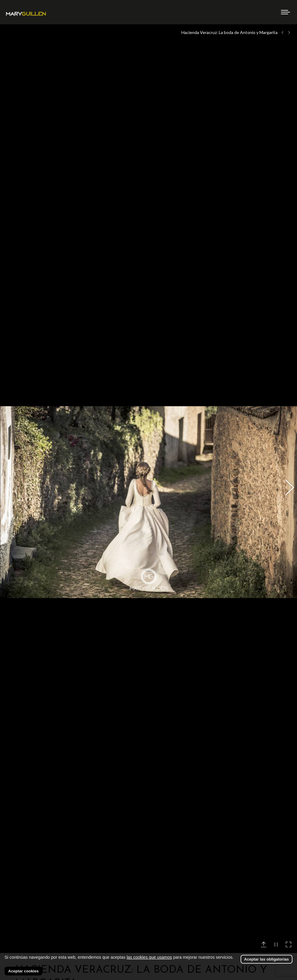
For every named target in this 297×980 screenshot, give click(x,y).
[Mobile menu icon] (285, 12)
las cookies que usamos (149, 957)
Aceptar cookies (23, 971)
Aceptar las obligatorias (267, 959)
